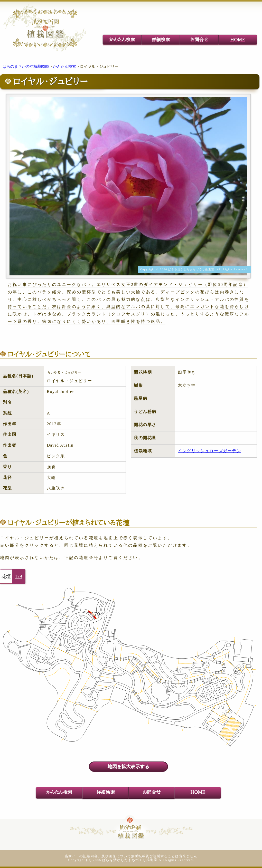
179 (19, 576)
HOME (238, 40)
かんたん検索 (122, 40)
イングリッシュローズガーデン (209, 451)
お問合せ (199, 40)
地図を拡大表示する (128, 767)
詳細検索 (161, 40)
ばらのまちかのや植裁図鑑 (26, 66)
